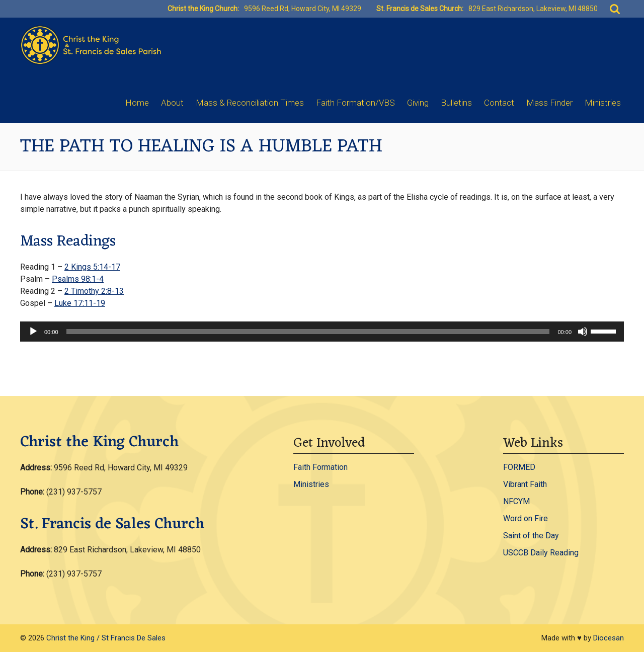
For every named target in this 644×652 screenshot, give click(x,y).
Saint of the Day (531, 536)
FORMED (519, 467)
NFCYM (516, 501)
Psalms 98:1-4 (78, 279)
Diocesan (609, 638)
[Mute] (583, 332)
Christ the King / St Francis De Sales (106, 638)
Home (137, 103)
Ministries (603, 103)
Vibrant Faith (525, 484)
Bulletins (456, 103)
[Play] (33, 332)
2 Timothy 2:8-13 (94, 291)
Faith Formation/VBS (355, 103)
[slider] (308, 332)
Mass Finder (549, 103)
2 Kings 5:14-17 (92, 267)
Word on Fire (526, 518)
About (172, 103)
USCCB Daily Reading (541, 553)
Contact (499, 103)
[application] (322, 332)
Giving (418, 103)
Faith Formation (320, 467)
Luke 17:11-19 (80, 303)
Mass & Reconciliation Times (250, 103)
